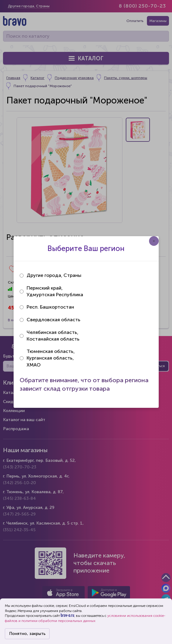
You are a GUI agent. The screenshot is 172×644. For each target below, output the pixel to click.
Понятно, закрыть (27, 634)
